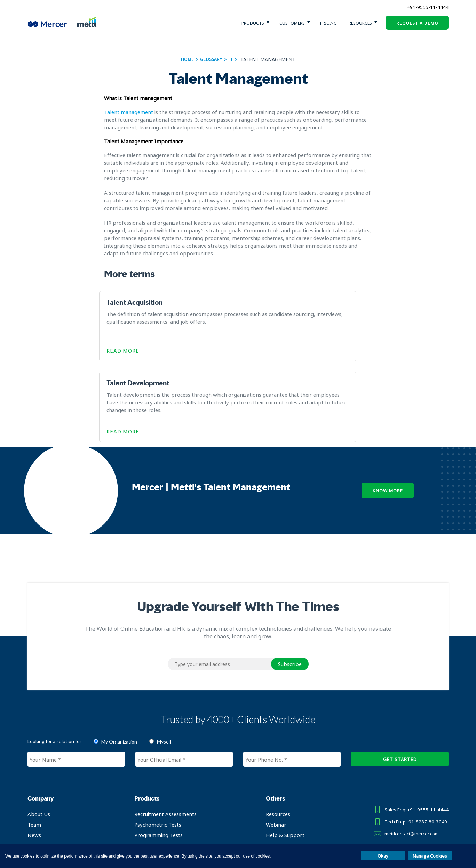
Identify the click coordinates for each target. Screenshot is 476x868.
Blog (266, 765)
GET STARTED (400, 679)
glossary (211, 59)
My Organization (119, 662)
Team (34, 745)
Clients (35, 776)
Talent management (129, 112)
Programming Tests (156, 755)
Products (253, 23)
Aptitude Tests (149, 765)
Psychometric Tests (155, 745)
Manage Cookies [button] (430, 856)
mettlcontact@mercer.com (409, 750)
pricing (328, 23)
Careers (37, 765)
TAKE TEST (407, 779)
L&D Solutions (148, 797)
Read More (128, 351)
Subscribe (290, 584)
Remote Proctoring (155, 786)
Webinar (271, 745)
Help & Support (280, 755)
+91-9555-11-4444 (428, 7)
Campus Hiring (149, 807)
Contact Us (41, 807)
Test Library (146, 818)
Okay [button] (383, 856)
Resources (360, 23)
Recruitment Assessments (163, 734)
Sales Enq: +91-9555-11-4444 (412, 729)
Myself (164, 662)
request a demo (417, 23)
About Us (39, 734)
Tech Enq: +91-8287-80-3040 (412, 739)
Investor (38, 797)
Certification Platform (158, 776)
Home (187, 59)
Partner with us (46, 786)
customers (292, 23)
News (34, 755)
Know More (388, 411)
